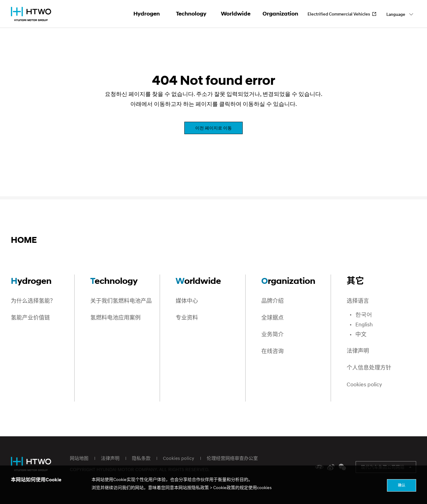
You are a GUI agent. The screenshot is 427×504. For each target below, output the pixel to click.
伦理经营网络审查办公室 (232, 458)
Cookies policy (364, 385)
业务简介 (272, 335)
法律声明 (358, 351)
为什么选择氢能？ (33, 301)
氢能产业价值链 (30, 318)
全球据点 (272, 318)
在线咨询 (272, 351)
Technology (191, 14)
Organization (280, 14)
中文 (361, 335)
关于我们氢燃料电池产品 (121, 301)
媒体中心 (187, 301)
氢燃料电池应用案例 (115, 318)
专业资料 (187, 318)
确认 (402, 485)
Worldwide (236, 14)
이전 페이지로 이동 (213, 128)
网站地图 (79, 458)
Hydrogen (147, 14)
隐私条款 (141, 458)
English (364, 325)
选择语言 (358, 301)
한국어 (364, 315)
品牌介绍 (272, 301)
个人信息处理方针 (369, 368)
